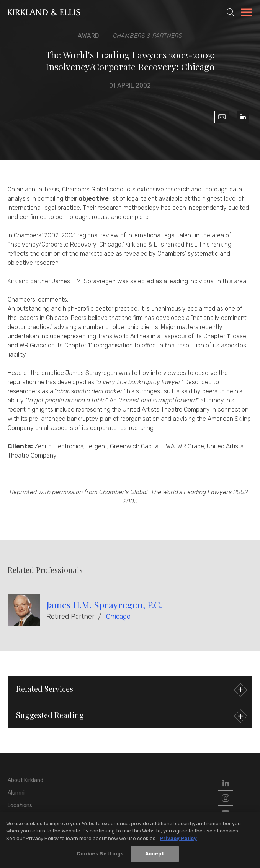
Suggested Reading (131, 716)
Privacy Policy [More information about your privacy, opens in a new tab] (178, 839)
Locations (20, 806)
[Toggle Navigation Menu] (247, 13)
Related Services (131, 690)
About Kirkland (25, 780)
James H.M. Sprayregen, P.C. (104, 605)
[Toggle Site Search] (231, 12)
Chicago (118, 617)
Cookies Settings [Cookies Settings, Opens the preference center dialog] (100, 855)
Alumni (16, 793)
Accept (155, 855)
